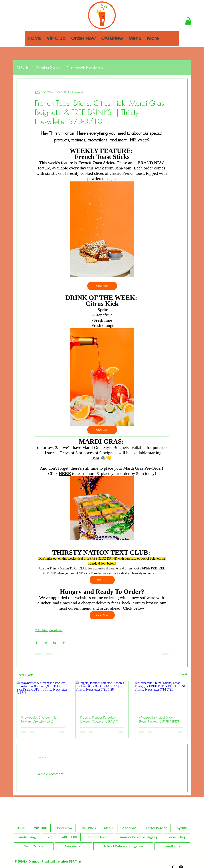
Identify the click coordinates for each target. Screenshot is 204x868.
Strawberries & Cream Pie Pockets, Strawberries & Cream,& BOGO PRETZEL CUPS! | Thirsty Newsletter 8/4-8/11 (39, 719)
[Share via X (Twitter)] (45, 643)
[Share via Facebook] (36, 643)
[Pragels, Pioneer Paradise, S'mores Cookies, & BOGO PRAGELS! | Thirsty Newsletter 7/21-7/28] (102, 696)
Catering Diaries (48, 67)
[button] (188, 21)
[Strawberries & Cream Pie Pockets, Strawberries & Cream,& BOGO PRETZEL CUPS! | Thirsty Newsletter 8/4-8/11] (43, 696)
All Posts (22, 67)
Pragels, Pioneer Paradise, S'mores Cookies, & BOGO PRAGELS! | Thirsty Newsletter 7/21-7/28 (100, 719)
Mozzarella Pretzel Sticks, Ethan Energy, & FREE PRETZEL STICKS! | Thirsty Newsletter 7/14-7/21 (160, 719)
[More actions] (167, 93)
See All (184, 674)
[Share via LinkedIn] (54, 643)
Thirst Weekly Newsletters (85, 67)
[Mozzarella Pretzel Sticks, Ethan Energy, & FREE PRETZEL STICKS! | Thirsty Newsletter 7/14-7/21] (161, 696)
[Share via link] (63, 643)
